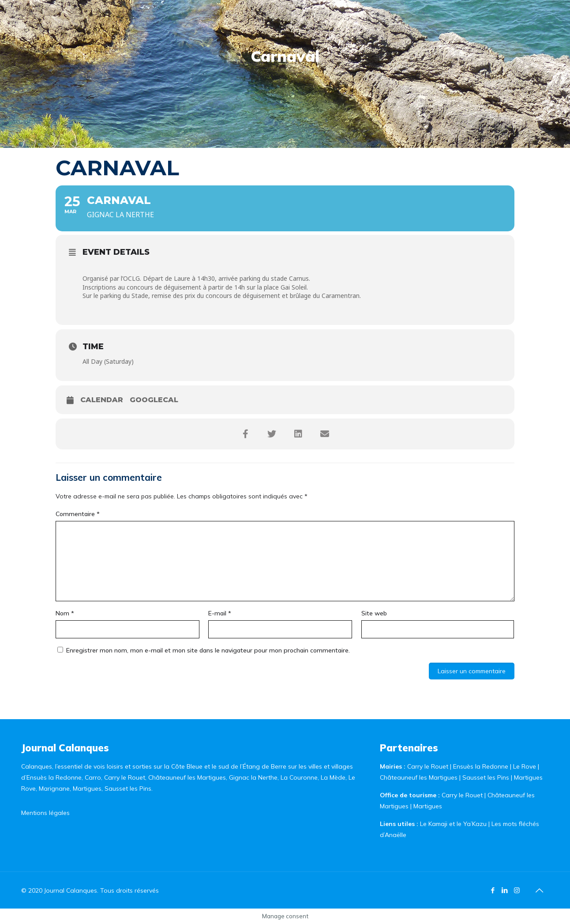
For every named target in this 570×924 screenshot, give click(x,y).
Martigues (528, 777)
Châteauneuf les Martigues (419, 777)
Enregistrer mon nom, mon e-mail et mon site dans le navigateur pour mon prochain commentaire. (208, 650)
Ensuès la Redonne (482, 766)
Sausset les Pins (486, 777)
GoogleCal (154, 400)
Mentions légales (45, 813)
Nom (65, 613)
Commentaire (78, 514)
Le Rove (525, 766)
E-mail (220, 613)
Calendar (102, 400)
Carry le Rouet (428, 766)
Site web (374, 613)
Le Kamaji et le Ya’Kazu (453, 824)
